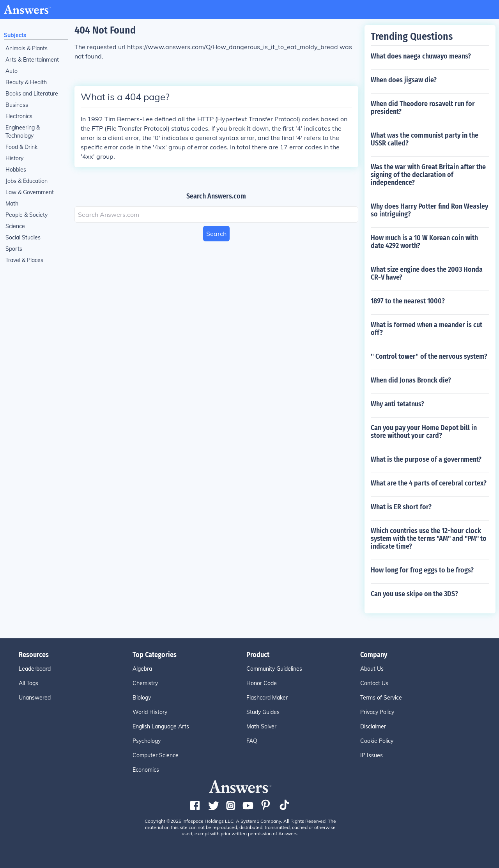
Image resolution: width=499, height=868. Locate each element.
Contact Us (374, 683)
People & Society (27, 215)
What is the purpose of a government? (426, 459)
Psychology (147, 741)
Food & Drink (21, 147)
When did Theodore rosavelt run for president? (423, 108)
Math (12, 204)
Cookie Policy (377, 741)
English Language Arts (161, 726)
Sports (14, 249)
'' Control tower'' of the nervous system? (429, 356)
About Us (372, 669)
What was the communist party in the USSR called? (425, 139)
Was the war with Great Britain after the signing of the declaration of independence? (428, 175)
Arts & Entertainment (32, 60)
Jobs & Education (27, 181)
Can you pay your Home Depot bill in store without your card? (424, 432)
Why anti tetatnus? (397, 404)
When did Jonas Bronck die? (411, 380)
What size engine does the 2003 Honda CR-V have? (427, 273)
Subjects (15, 35)
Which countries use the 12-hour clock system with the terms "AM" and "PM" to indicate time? (429, 539)
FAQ (252, 741)
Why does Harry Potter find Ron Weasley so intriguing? (429, 210)
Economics (146, 770)
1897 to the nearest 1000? (408, 301)
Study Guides (263, 712)
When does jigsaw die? (404, 80)
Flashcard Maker (267, 698)
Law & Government (30, 192)
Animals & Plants (27, 48)
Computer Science (156, 755)
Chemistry (145, 683)
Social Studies (23, 237)
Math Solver (261, 726)
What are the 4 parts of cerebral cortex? (429, 483)
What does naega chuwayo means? (421, 56)
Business (17, 105)
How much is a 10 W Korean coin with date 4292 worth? (424, 242)
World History (150, 712)
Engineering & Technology (23, 132)
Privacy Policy (377, 712)
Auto (12, 71)
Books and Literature (32, 94)
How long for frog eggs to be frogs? (422, 570)
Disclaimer (373, 726)
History (14, 158)
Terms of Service (381, 698)
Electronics (19, 116)
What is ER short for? (401, 507)
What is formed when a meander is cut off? (426, 329)
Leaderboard (35, 669)
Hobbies (16, 170)
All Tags (28, 683)
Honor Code (262, 683)
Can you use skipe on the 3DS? (414, 594)
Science (15, 226)
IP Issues (372, 755)
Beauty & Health (26, 82)
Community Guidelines (274, 669)
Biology (142, 698)
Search (216, 234)
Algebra (142, 669)
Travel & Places (24, 260)
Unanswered (35, 698)
